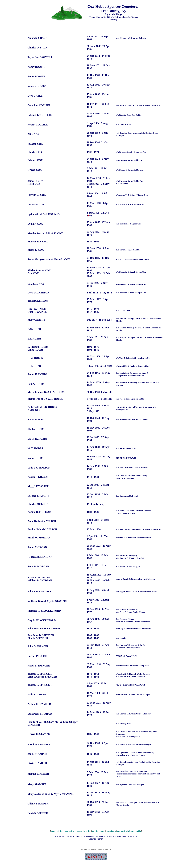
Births (59, 831)
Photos (131, 831)
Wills (138, 831)
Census (79, 831)
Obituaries (122, 831)
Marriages (111, 831)
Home (102, 831)
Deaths (87, 831)
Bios (53, 831)
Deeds (95, 831)
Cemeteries (69, 831)
